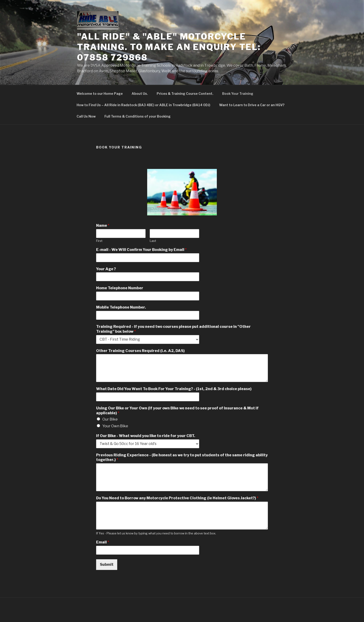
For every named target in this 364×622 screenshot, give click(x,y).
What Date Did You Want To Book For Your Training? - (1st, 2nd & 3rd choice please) (174, 389)
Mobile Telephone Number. (121, 307)
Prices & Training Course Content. (185, 94)
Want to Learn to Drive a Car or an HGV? (252, 105)
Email (103, 542)
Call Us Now (86, 116)
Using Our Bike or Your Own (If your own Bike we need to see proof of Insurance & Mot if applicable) (177, 411)
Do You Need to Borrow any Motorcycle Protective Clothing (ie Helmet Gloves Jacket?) (177, 498)
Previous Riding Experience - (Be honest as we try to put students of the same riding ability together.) (182, 457)
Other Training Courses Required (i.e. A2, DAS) (140, 351)
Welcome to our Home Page (100, 94)
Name (103, 225)
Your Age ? (106, 269)
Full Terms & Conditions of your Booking (138, 116)
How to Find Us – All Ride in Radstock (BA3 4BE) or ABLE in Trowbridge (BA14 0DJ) (143, 105)
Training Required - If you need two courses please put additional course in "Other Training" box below (173, 329)
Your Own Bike (115, 426)
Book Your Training (238, 94)
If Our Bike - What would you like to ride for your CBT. (146, 436)
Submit (107, 564)
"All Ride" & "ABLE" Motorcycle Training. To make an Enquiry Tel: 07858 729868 (169, 47)
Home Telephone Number (120, 288)
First (99, 241)
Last (153, 241)
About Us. (140, 94)
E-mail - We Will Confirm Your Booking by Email (141, 250)
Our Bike (110, 419)
